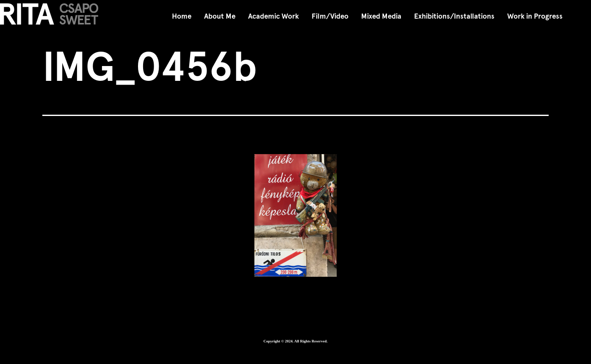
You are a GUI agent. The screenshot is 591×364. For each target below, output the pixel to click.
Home (182, 16)
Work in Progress (535, 16)
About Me (220, 16)
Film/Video (330, 16)
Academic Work (273, 16)
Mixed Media (381, 16)
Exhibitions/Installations (454, 16)
